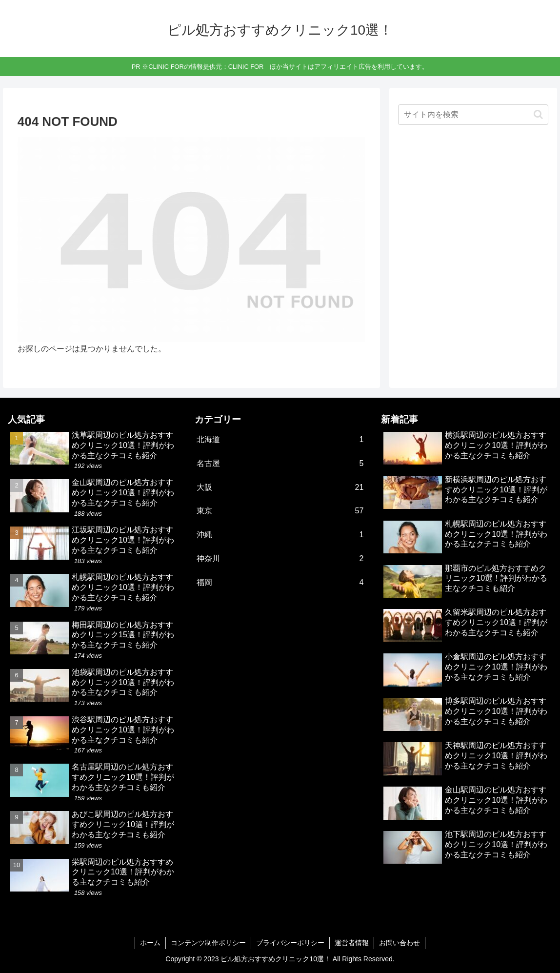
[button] (538, 114)
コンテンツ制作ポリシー (208, 943)
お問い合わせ (400, 943)
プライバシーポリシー (290, 943)
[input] (473, 115)
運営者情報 (352, 943)
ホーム (150, 943)
